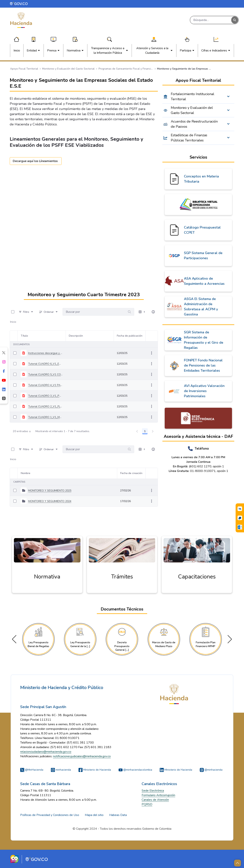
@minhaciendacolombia (135, 770)
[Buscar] (211, 20)
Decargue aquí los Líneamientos (36, 161)
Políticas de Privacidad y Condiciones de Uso (50, 815)
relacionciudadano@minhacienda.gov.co (46, 752)
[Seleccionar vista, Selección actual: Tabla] (142, 312)
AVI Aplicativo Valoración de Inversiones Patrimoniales (204, 391)
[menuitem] (17, 51)
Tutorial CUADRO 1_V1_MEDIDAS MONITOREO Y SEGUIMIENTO (45, 417)
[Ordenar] (49, 312)
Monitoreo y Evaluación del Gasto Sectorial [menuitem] (192, 110)
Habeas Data (118, 815)
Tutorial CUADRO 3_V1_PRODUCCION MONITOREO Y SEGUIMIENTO (45, 396)
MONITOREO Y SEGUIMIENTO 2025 (50, 491)
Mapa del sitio (94, 815)
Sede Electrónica (153, 791)
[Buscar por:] (94, 312)
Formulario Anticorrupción (158, 795)
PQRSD (147, 804)
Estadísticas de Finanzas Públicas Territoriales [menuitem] (189, 138)
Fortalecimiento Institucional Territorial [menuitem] (193, 97)
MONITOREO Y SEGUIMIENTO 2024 (50, 501)
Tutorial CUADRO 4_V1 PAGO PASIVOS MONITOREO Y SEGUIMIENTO (45, 385)
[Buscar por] (129, 312)
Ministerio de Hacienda (95, 770)
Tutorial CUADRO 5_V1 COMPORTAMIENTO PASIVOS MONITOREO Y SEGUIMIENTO (45, 374)
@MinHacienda (32, 770)
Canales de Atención (155, 800)
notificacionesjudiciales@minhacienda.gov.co (82, 756)
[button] (230, 639)
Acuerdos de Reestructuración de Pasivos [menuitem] (194, 124)
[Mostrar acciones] (152, 353)
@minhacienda (211, 770)
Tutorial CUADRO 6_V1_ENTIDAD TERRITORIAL (45, 364)
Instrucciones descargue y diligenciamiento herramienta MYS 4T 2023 (45, 353)
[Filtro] (26, 312)
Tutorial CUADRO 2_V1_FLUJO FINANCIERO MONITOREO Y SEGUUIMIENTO (45, 406)
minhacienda (61, 770)
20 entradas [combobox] (23, 431)
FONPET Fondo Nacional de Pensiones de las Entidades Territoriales (203, 365)
